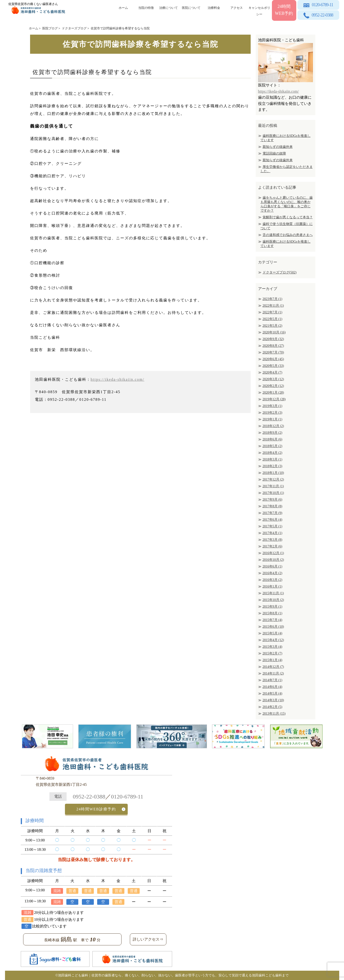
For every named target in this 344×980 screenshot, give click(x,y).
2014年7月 (273, 680)
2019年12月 (274, 399)
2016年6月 (273, 566)
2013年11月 (274, 714)
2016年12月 (273, 553)
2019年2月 (273, 413)
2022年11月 (273, 306)
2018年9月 (273, 433)
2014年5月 (273, 693)
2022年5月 (273, 319)
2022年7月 (273, 312)
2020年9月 (273, 339)
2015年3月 (273, 647)
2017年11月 (273, 486)
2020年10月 (274, 332)
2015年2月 (273, 653)
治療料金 (214, 8)
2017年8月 (273, 506)
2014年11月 (273, 673)
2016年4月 (273, 573)
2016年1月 (273, 586)
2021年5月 (273, 326)
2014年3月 (273, 700)
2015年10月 (273, 600)
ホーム (123, 8)
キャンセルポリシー (259, 10)
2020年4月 (273, 372)
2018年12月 (273, 426)
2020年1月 (273, 393)
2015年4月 (273, 640)
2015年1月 (273, 660)
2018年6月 (273, 439)
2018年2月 (273, 466)
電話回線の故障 (274, 153)
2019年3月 (273, 406)
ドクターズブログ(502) (280, 272)
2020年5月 (273, 366)
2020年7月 (273, 352)
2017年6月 (273, 520)
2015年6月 (273, 627)
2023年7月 (273, 299)
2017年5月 (273, 526)
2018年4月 (273, 453)
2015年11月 (273, 593)
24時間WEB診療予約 (96, 809)
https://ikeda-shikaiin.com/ (118, 379)
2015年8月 (273, 613)
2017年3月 (273, 540)
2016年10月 (273, 560)
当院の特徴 (146, 8)
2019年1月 (273, 419)
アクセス (237, 8)
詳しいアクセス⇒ (148, 939)
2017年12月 (273, 479)
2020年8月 (273, 346)
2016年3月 (273, 580)
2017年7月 (273, 513)
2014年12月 (273, 667)
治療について (169, 8)
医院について (191, 8)
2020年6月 (273, 359)
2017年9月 (273, 500)
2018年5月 (273, 446)
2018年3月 (273, 459)
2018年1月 (273, 473)
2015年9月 (273, 607)
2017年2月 (273, 546)
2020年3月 (273, 379)
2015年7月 (273, 620)
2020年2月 (273, 386)
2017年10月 (273, 493)
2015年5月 (273, 633)
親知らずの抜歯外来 (278, 147)
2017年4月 (273, 533)
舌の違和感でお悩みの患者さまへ (288, 235)
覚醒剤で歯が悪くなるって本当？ (288, 217)
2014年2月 (273, 707)
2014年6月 (273, 687)
